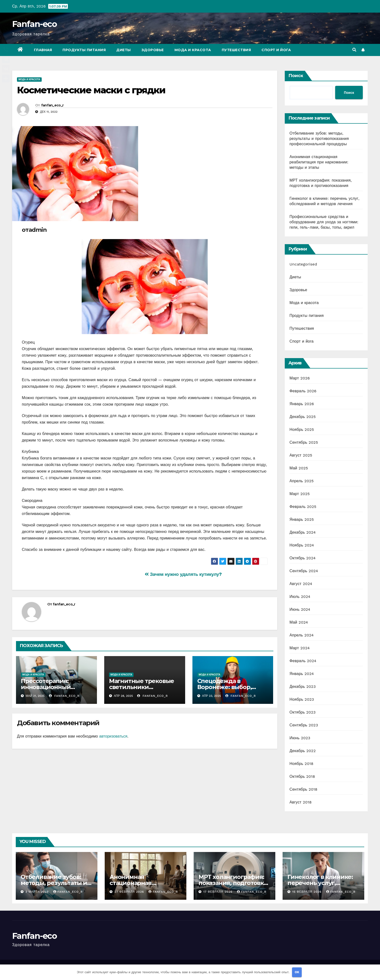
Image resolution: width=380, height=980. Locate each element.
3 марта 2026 (38, 892)
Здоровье (153, 50)
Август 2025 (301, 455)
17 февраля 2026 (218, 892)
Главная (43, 50)
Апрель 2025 (302, 481)
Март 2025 (300, 494)
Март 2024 (300, 648)
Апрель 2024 (302, 635)
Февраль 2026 (303, 391)
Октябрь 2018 (302, 776)
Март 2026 (300, 378)
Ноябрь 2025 (302, 430)
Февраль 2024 (303, 661)
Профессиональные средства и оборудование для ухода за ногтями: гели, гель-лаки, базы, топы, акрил (324, 222)
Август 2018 (301, 802)
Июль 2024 (300, 597)
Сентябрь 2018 (304, 789)
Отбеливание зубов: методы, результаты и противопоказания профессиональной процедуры (319, 139)
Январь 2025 (302, 519)
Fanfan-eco (34, 24)
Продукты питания (84, 50)
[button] (354, 50)
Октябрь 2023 (303, 712)
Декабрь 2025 (303, 417)
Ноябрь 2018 (302, 764)
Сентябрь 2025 (304, 442)
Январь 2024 (302, 674)
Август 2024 (301, 584)
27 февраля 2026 (130, 892)
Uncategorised (303, 264)
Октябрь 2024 (303, 558)
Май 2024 (299, 622)
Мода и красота (193, 50)
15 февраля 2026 (308, 892)
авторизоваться (113, 736)
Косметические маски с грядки (91, 90)
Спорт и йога (276, 50)
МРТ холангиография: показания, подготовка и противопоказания (233, 883)
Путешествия (236, 50)
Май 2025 (299, 468)
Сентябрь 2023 (304, 725)
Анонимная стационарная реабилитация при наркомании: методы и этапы (319, 162)
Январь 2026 (302, 404)
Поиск (296, 76)
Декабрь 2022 (303, 751)
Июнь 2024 (300, 609)
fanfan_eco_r (52, 105)
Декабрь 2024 (303, 532)
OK (297, 972)
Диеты (124, 50)
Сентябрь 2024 (304, 571)
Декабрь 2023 (303, 687)
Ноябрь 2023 (302, 699)
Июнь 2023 (300, 738)
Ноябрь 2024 (302, 545)
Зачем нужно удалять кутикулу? (183, 574)
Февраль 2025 (303, 507)
